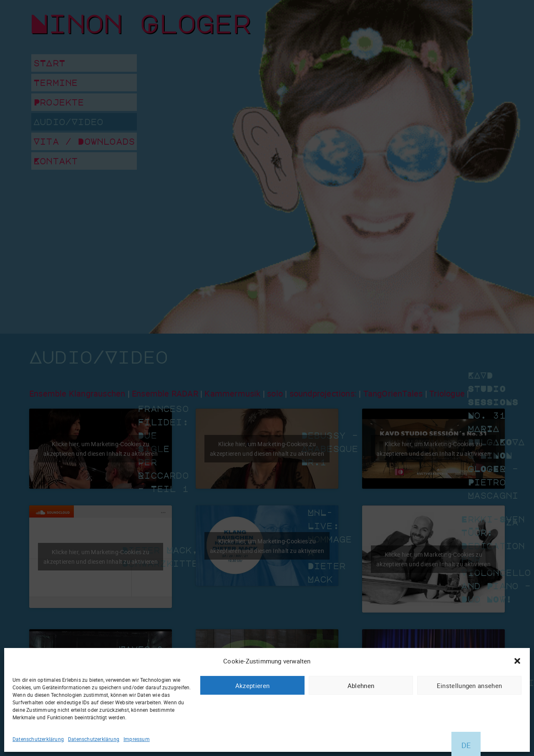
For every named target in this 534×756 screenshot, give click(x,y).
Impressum (137, 739)
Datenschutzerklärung (38, 739)
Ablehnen (361, 686)
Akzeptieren (252, 686)
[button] (517, 661)
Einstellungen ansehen (469, 686)
